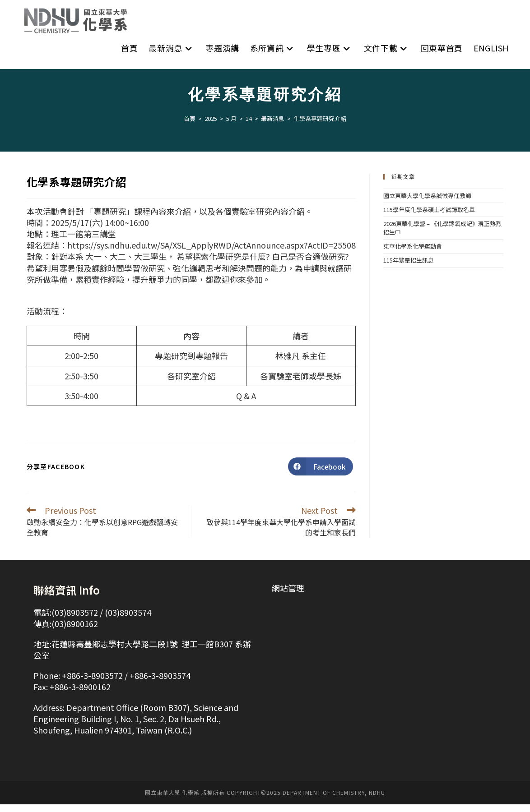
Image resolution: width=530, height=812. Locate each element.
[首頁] (190, 126)
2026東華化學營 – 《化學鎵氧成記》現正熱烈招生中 (442, 235)
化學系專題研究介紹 (320, 126)
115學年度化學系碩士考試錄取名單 (429, 217)
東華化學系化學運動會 (413, 254)
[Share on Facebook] (321, 474)
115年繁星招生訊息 (409, 268)
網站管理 (288, 595)
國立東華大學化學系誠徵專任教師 (427, 203)
